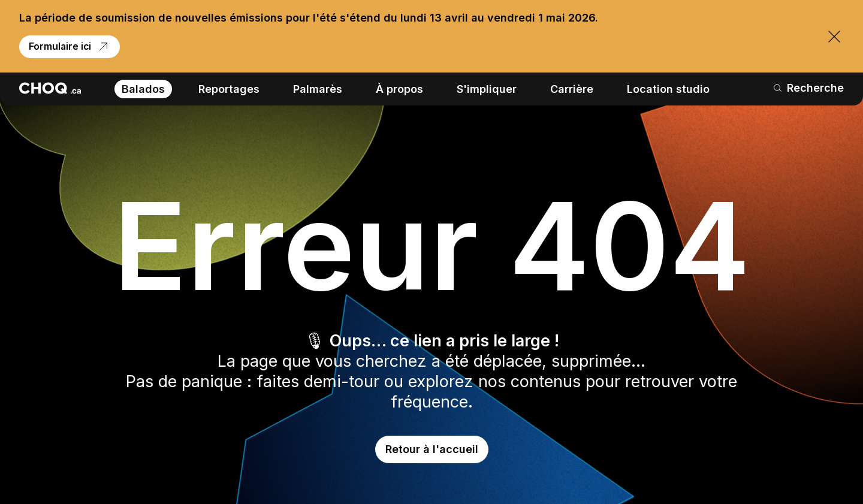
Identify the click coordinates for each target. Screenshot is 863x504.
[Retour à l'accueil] (50, 88)
